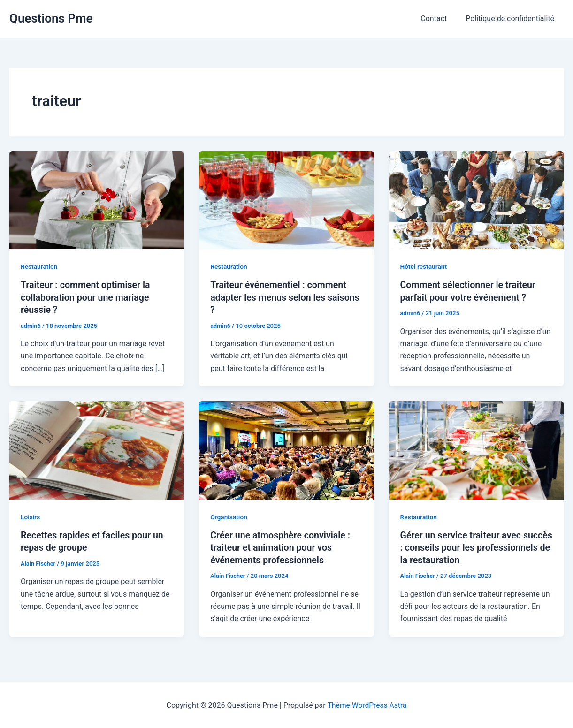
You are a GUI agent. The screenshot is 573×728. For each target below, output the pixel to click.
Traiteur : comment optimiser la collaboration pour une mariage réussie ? (87, 297)
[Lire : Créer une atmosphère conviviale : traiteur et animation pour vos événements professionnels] (286, 449)
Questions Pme (51, 18)
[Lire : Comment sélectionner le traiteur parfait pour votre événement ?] (476, 200)
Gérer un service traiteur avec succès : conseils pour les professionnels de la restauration (469, 547)
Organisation (229, 516)
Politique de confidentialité (512, 19)
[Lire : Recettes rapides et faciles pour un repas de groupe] (97, 449)
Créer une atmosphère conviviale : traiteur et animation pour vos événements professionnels (282, 547)
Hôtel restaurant (424, 266)
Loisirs (31, 516)
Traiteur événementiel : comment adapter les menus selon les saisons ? (280, 297)
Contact (439, 19)
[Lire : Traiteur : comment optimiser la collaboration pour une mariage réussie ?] (97, 200)
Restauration (39, 266)
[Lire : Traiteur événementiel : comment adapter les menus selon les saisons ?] (286, 200)
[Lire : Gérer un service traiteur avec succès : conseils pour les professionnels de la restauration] (476, 449)
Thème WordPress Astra (367, 704)
